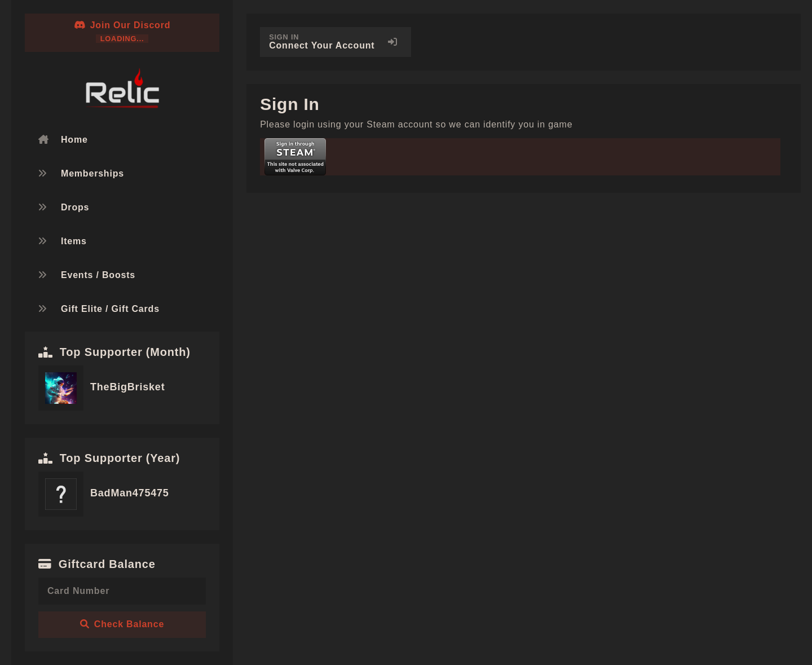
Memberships (92, 173)
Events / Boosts (98, 275)
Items (74, 241)
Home (74, 140)
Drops (75, 207)
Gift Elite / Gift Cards (110, 309)
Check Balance (122, 624)
